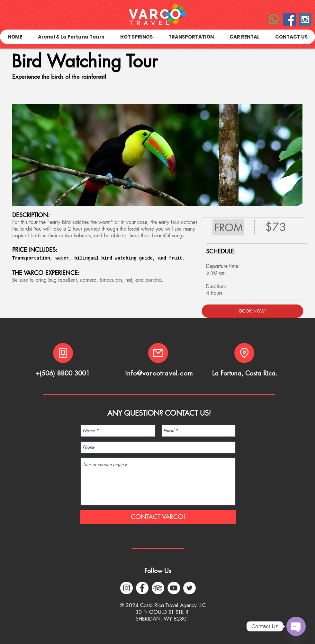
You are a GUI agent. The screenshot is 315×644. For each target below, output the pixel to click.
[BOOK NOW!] (252, 311)
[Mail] (158, 353)
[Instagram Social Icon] (305, 19)
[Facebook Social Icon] (289, 19)
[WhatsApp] (274, 19)
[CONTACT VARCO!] (158, 517)
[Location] (244, 353)
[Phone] (63, 353)
